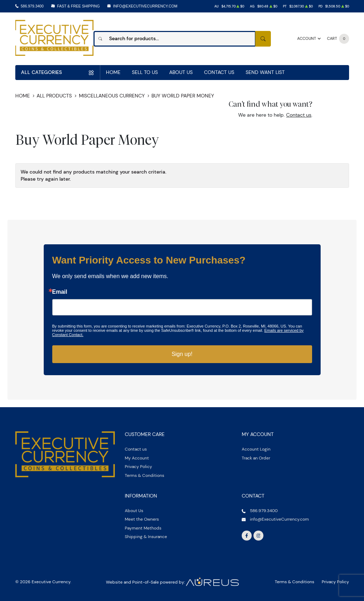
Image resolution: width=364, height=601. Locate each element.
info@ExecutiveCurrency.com (145, 6)
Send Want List (265, 72)
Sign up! (182, 354)
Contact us (299, 115)
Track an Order (256, 458)
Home (113, 72)
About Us (181, 72)
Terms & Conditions (144, 475)
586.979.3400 (32, 6)
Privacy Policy (138, 466)
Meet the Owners (142, 519)
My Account (137, 458)
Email (60, 292)
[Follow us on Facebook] (247, 536)
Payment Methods (143, 528)
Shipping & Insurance (146, 536)
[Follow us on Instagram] (258, 536)
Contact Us (219, 72)
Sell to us (145, 72)
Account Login (256, 449)
